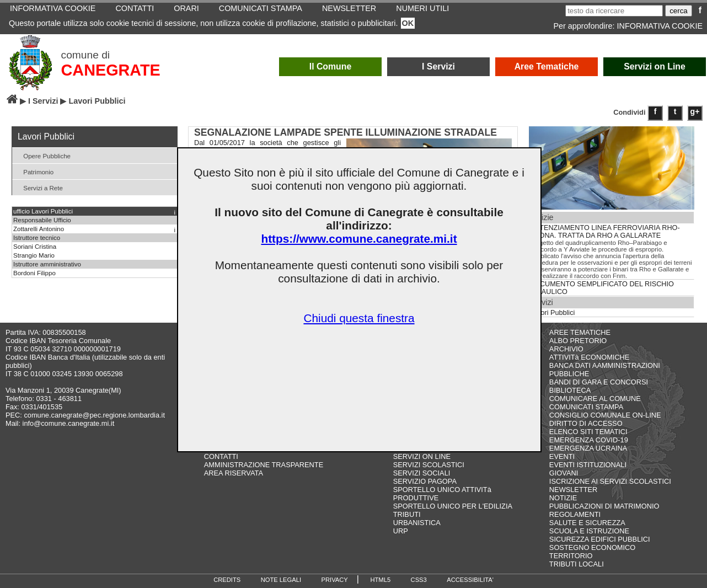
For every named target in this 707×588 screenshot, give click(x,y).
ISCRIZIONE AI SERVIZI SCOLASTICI (610, 481)
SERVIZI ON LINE (422, 456)
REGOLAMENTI (575, 514)
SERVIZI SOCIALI (422, 473)
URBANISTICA (417, 523)
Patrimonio (34, 171)
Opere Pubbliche (43, 155)
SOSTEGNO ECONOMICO (592, 547)
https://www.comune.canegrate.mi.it (359, 239)
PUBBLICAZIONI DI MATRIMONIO (604, 506)
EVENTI (562, 456)
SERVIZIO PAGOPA (425, 481)
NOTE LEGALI (281, 580)
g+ (695, 111)
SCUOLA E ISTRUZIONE (589, 531)
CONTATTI (221, 456)
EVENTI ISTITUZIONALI (588, 465)
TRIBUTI (407, 514)
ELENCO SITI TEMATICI (588, 432)
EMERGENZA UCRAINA (588, 448)
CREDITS (227, 580)
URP (401, 531)
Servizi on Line (655, 66)
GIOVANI (564, 473)
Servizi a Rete (39, 187)
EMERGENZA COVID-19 (589, 440)
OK (408, 23)
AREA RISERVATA (234, 473)
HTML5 (380, 580)
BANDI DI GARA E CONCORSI (599, 382)
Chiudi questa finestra (359, 318)
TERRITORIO (571, 556)
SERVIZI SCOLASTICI (429, 465)
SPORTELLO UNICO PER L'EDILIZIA (453, 506)
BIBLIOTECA (570, 390)
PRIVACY (335, 580)
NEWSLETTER (573, 490)
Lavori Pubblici (552, 313)
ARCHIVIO (566, 349)
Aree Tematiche (547, 66)
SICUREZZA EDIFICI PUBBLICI (600, 539)
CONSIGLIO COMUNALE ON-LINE (605, 415)
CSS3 (419, 580)
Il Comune (331, 66)
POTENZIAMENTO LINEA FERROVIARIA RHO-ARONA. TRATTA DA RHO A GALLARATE (605, 232)
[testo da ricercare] (614, 11)
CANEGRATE (111, 70)
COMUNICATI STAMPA (586, 407)
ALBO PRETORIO (578, 341)
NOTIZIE (563, 498)
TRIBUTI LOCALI (577, 564)
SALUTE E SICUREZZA (587, 523)
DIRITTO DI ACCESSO (586, 423)
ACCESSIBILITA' (470, 580)
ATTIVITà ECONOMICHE (590, 357)
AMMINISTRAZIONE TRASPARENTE (264, 465)
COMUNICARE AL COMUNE (595, 399)
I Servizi (438, 66)
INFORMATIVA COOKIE (660, 26)
